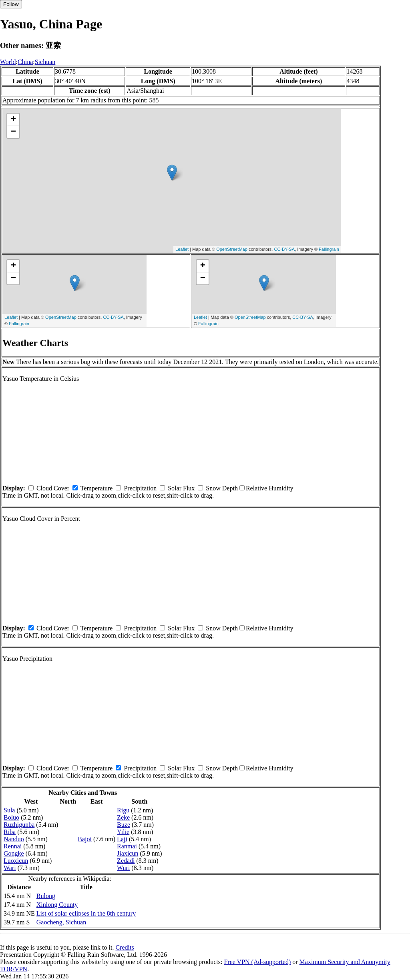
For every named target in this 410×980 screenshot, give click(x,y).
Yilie (123, 832)
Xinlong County (57, 905)
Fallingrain (329, 249)
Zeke (123, 817)
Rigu (123, 810)
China (25, 62)
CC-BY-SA (284, 249)
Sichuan (45, 62)
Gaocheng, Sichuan (61, 922)
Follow (11, 4)
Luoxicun (16, 861)
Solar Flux (181, 488)
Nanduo (14, 839)
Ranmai (127, 846)
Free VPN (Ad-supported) (257, 962)
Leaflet (182, 249)
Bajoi (85, 839)
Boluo (11, 817)
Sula (9, 810)
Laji (122, 839)
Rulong (46, 896)
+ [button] (13, 120)
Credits (125, 947)
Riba (10, 832)
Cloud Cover (53, 488)
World (8, 62)
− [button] (13, 132)
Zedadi (126, 861)
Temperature (97, 488)
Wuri (123, 868)
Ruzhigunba (19, 825)
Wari (10, 868)
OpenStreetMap (232, 249)
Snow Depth (222, 488)
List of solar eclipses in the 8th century (86, 913)
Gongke (14, 853)
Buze (124, 825)
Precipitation (140, 488)
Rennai (13, 846)
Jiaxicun (128, 853)
